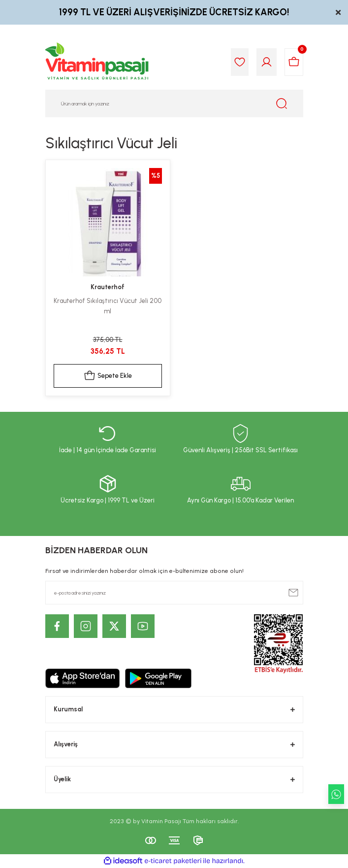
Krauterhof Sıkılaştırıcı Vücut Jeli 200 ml (108, 306)
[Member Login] (267, 62)
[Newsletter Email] (174, 593)
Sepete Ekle (108, 376)
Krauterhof (108, 287)
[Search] (174, 103)
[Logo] (97, 62)
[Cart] (294, 62)
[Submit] (293, 593)
